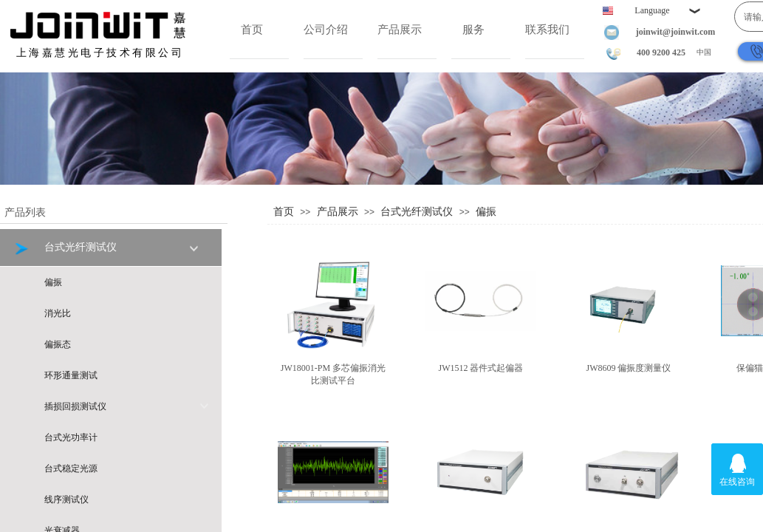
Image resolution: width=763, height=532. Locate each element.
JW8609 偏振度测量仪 (629, 368)
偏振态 (58, 344)
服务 (473, 30)
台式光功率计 (71, 437)
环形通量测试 (71, 375)
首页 (252, 30)
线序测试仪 (66, 499)
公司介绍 (326, 30)
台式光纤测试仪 (417, 211)
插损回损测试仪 (127, 406)
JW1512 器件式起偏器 (481, 368)
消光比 (58, 313)
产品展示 (400, 30)
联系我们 (547, 30)
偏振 (486, 211)
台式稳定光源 (71, 468)
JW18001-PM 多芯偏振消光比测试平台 (333, 374)
